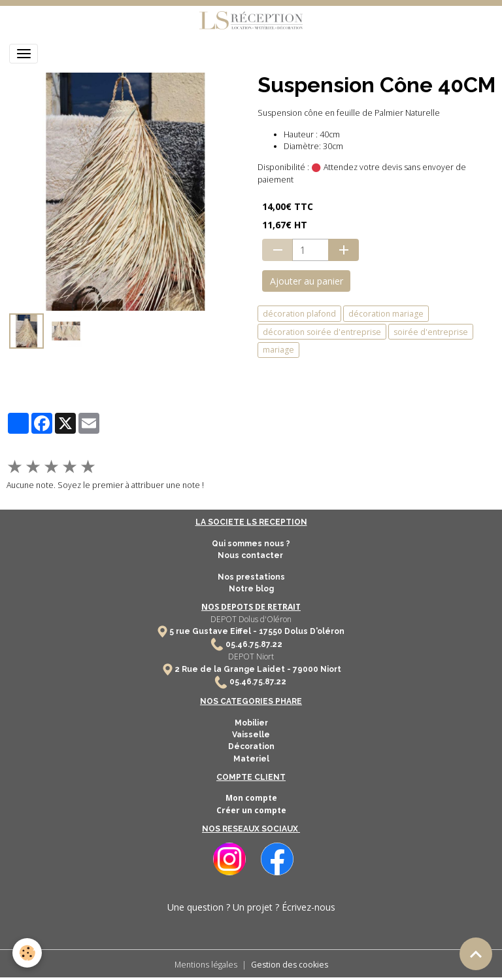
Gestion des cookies (290, 965)
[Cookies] (28, 953)
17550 (271, 631)
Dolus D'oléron (313, 631)
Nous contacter (251, 555)
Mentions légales (206, 965)
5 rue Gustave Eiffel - (214, 631)
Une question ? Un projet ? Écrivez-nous (251, 907)
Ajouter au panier (307, 281)
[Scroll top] (476, 954)
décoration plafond (299, 314)
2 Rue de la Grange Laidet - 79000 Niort (258, 669)
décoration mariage (386, 314)
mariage (278, 350)
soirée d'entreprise (431, 332)
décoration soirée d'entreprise (322, 332)
